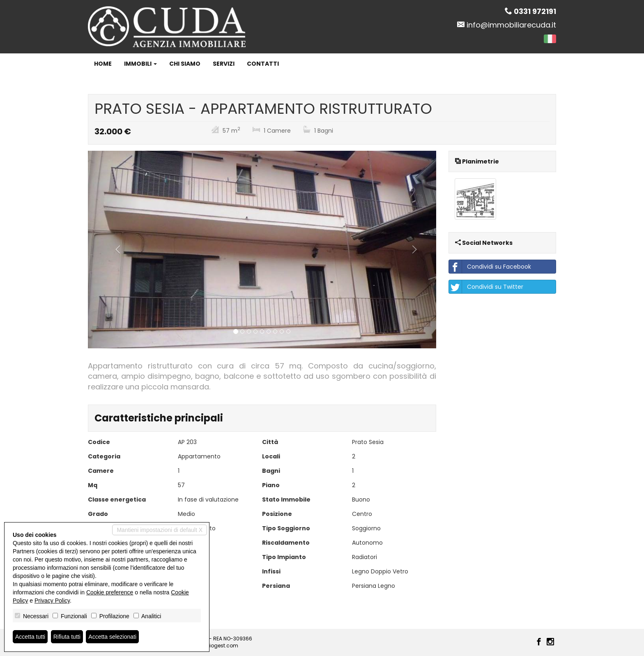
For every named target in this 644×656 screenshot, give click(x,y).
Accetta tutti (30, 637)
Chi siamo (185, 64)
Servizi (224, 64)
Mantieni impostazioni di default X (160, 530)
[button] (114, 250)
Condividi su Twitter (486, 287)
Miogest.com (222, 646)
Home (103, 64)
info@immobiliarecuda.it (511, 25)
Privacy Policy (52, 601)
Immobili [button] (140, 64)
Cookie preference (110, 592)
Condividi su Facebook (490, 267)
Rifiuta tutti (67, 637)
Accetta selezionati (112, 637)
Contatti (263, 64)
